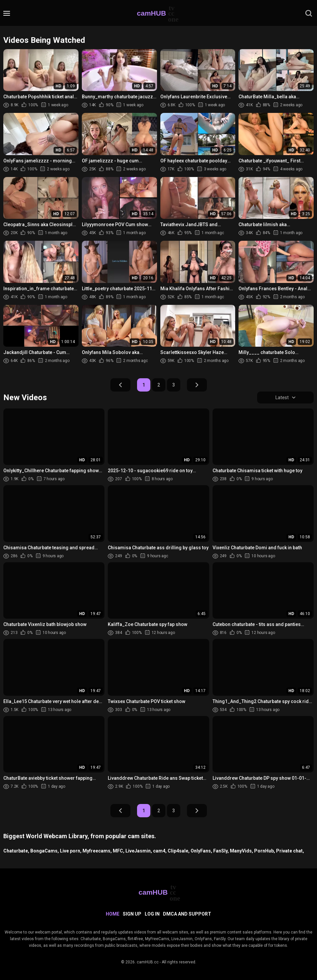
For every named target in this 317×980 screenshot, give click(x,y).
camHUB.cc (148, 962)
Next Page (197, 385)
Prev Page (120, 385)
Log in (152, 914)
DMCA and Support (187, 914)
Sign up (132, 914)
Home (113, 914)
